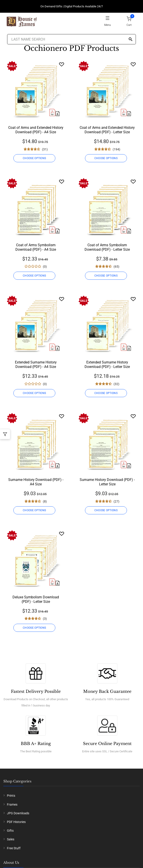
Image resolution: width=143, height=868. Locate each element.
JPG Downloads (18, 813)
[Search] (131, 40)
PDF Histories (16, 822)
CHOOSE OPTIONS (34, 158)
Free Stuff (14, 848)
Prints (11, 796)
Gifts (10, 831)
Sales (11, 839)
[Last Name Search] (71, 39)
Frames (12, 804)
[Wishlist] (62, 64)
